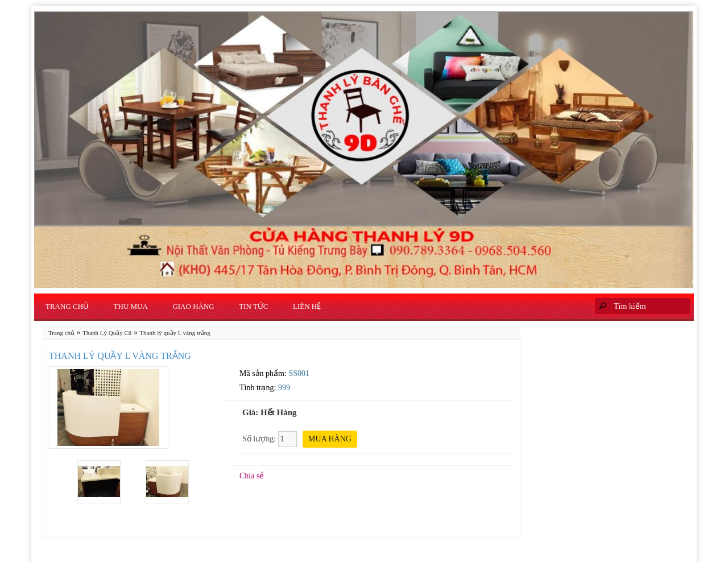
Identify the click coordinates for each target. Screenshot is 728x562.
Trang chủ (67, 306)
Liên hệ (307, 306)
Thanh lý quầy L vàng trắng (175, 333)
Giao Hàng (193, 306)
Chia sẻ (252, 476)
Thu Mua (131, 306)
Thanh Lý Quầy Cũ (107, 333)
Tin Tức (253, 306)
